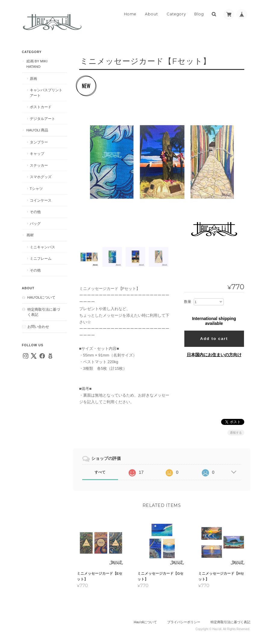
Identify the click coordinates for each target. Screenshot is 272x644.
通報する (236, 433)
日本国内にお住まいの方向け (214, 355)
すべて (100, 472)
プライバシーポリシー (184, 622)
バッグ (35, 223)
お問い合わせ (38, 327)
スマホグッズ (41, 177)
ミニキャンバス (42, 247)
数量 (188, 302)
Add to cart (214, 339)
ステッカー (39, 165)
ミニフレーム (41, 258)
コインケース (41, 200)
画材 (30, 235)
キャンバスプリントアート (46, 93)
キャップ (37, 154)
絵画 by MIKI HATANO (37, 64)
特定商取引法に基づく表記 (44, 312)
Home (130, 14)
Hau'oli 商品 (38, 130)
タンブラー (39, 142)
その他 (35, 212)
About (152, 14)
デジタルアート (42, 119)
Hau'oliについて (42, 297)
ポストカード (41, 107)
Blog (199, 14)
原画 (33, 79)
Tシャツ (36, 188)
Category (176, 14)
